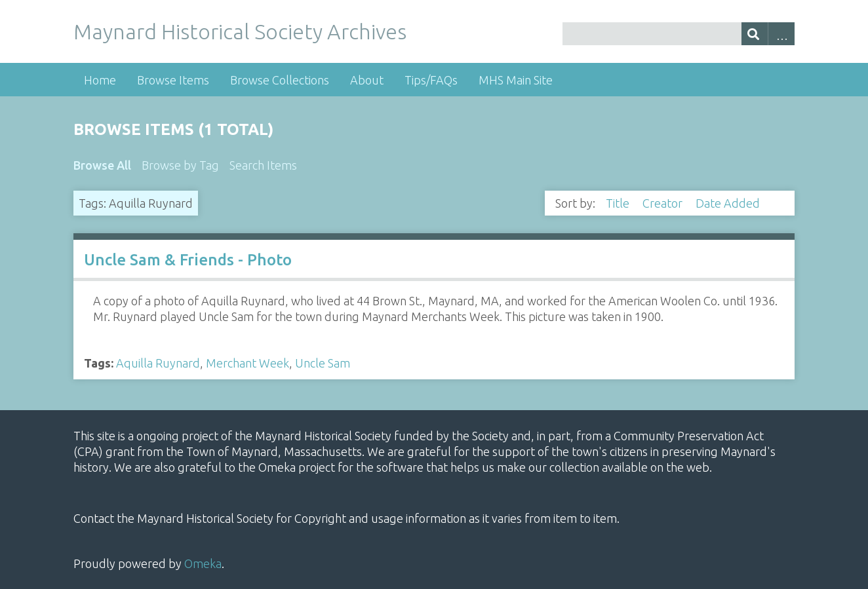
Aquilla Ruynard (158, 363)
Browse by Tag (180, 165)
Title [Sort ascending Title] (619, 203)
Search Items (263, 165)
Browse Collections (280, 80)
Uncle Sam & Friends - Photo (188, 260)
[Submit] (755, 34)
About (367, 80)
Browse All (102, 165)
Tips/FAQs (431, 80)
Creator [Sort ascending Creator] (664, 203)
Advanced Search (781, 34)
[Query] (679, 34)
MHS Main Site (516, 80)
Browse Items (173, 80)
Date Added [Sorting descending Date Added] (729, 203)
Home (100, 80)
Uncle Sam (323, 363)
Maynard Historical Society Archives (240, 31)
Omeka (203, 563)
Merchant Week (247, 363)
